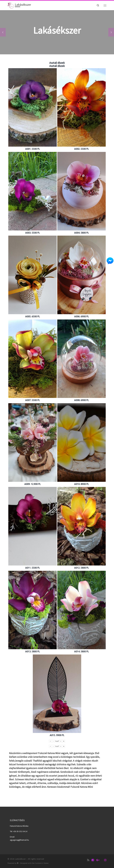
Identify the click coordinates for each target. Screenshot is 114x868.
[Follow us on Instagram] (105, 860)
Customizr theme (42, 863)
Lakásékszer (20, 859)
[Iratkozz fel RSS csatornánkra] (88, 860)
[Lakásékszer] (98, 860)
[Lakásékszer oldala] (93, 860)
